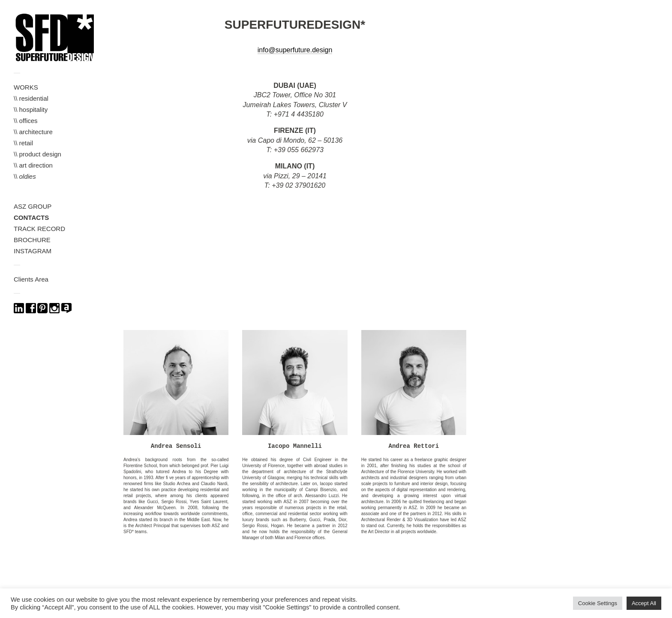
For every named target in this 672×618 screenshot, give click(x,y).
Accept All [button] (644, 603)
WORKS (26, 87)
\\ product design (37, 154)
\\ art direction (33, 165)
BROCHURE (32, 240)
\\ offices (26, 121)
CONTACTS (31, 217)
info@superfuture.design (295, 50)
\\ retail (23, 143)
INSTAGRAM (33, 251)
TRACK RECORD (39, 229)
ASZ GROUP (33, 206)
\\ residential (31, 98)
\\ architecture (33, 132)
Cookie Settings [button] (598, 603)
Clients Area (31, 279)
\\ (25, 176)
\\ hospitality (31, 109)
